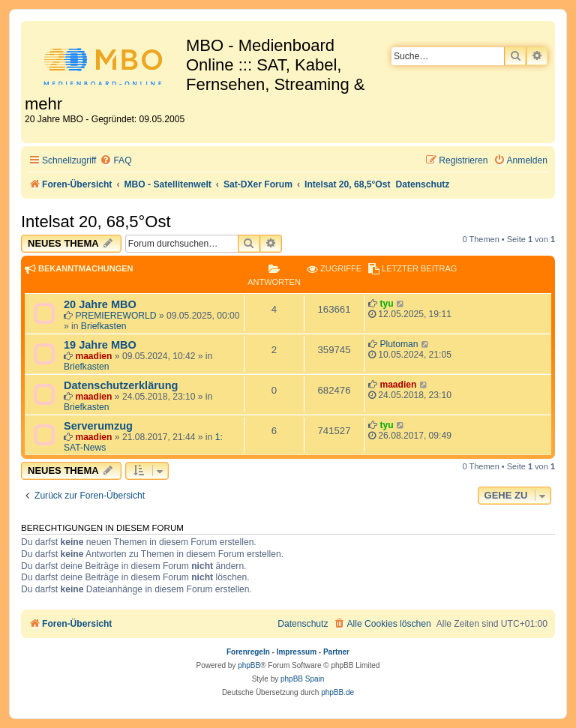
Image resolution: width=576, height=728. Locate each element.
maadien (93, 356)
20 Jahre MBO (100, 304)
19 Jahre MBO (100, 345)
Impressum (297, 652)
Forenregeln (248, 652)
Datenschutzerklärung (121, 385)
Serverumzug (98, 426)
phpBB (249, 665)
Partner (336, 652)
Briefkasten (104, 326)
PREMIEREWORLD (115, 316)
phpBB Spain (302, 679)
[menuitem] (115, 161)
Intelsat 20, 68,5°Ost (96, 222)
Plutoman (399, 344)
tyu (386, 304)
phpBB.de (337, 692)
